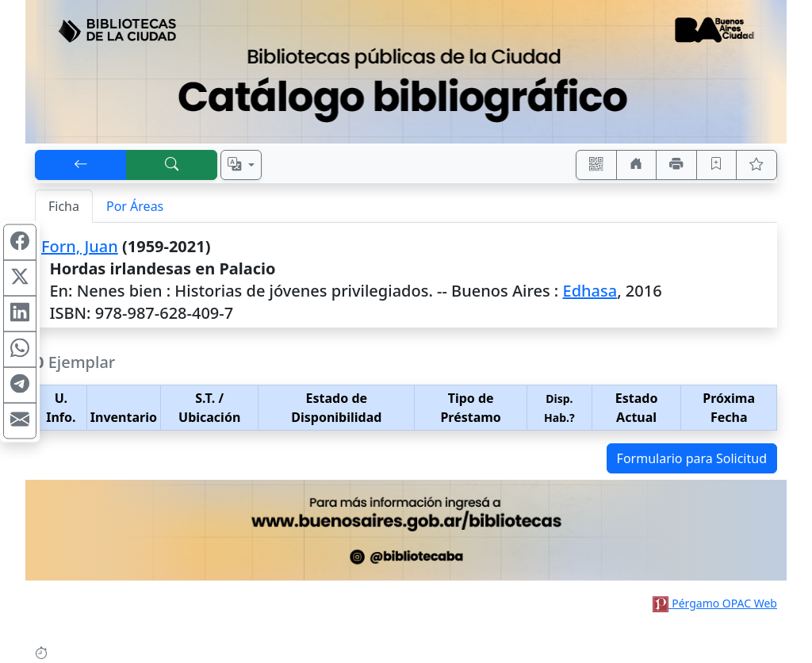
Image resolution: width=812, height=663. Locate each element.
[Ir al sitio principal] (406, 72)
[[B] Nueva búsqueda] (172, 165)
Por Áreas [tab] (135, 206)
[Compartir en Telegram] (20, 385)
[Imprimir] (676, 165)
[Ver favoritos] (756, 165)
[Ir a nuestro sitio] (637, 165)
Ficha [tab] (64, 206)
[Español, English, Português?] (241, 165)
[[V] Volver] (81, 165)
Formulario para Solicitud (692, 458)
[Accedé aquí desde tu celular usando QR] (596, 165)
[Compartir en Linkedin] (20, 314)
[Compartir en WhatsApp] (20, 350)
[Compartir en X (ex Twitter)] (20, 278)
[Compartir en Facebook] (20, 243)
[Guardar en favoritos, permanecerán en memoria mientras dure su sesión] (717, 165)
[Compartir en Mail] (20, 421)
